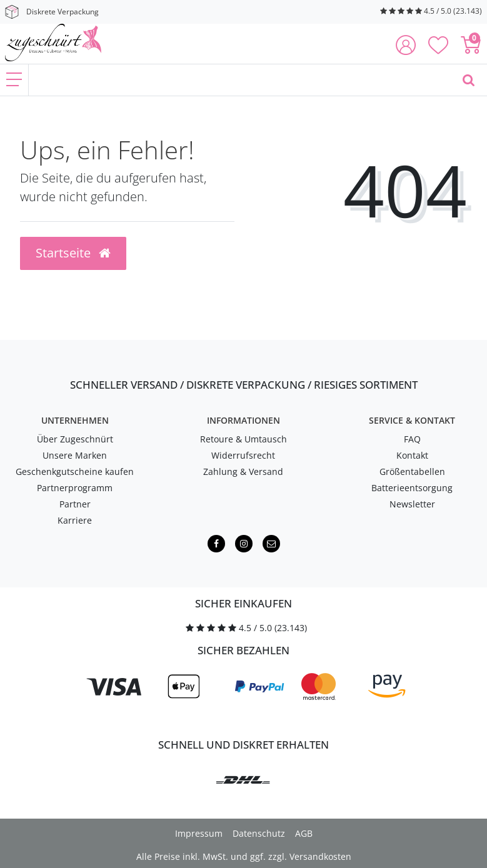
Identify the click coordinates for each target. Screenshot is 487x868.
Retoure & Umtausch (243, 439)
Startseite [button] (73, 253)
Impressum (199, 833)
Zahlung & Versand (243, 471)
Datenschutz (259, 833)
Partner (75, 504)
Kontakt (412, 455)
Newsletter (412, 504)
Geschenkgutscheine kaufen (75, 471)
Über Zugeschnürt (75, 439)
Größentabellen (412, 471)
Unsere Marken (75, 455)
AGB (304, 833)
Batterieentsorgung (412, 488)
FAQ (412, 439)
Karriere (75, 520)
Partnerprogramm (75, 488)
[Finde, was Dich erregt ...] (239, 80)
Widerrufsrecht (243, 455)
